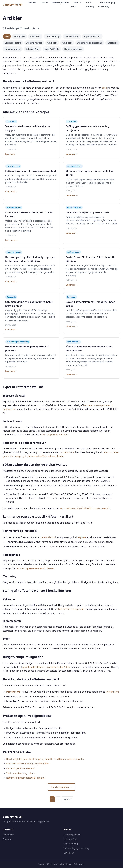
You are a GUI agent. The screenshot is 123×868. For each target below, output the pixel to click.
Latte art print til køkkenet (20, 768)
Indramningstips (34, 43)
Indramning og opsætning (107, 5)
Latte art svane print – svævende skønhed (31, 171)
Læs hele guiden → (62, 787)
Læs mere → (11, 154)
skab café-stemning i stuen (71, 609)
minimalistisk (48, 537)
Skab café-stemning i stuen (21, 773)
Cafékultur (35, 36)
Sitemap (7, 839)
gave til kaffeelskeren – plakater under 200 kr (46, 667)
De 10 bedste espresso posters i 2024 (88, 212)
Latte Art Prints (52, 49)
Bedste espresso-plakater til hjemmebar (27, 764)
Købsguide (112, 43)
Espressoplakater (60, 3)
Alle (7, 36)
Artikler (44, 3)
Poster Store (13, 692)
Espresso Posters (13, 43)
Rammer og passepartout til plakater (26, 778)
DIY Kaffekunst (72, 36)
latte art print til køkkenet (55, 435)
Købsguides (19, 36)
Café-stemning (89, 5)
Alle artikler (8, 835)
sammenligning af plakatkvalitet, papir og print (84, 508)
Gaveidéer (67, 43)
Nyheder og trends (73, 49)
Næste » (68, 799)
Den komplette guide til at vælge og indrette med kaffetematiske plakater (45, 759)
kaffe (104, 88)
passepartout (67, 452)
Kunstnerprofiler (13, 49)
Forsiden (32, 3)
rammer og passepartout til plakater (35, 568)
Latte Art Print (76, 5)
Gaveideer (52, 43)
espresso (83, 537)
